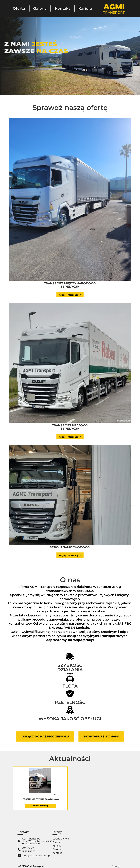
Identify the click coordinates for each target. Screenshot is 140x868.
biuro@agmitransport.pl (36, 856)
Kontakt (63, 8)
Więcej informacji (70, 295)
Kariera (85, 8)
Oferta (19, 8)
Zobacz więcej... (40, 806)
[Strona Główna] (114, 14)
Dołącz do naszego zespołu (45, 736)
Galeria (40, 8)
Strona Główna (61, 839)
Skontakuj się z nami (101, 736)
